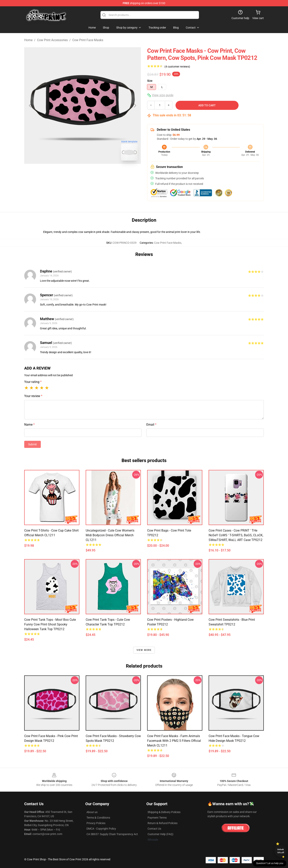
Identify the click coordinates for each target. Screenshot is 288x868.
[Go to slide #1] (72, 172)
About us (92, 812)
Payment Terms (157, 818)
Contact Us (154, 829)
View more (144, 650)
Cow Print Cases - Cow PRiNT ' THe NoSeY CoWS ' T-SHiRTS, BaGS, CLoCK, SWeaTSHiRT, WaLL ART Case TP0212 (236, 535)
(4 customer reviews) (177, 67)
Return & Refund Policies (163, 823)
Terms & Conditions (98, 818)
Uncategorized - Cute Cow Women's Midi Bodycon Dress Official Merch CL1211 (110, 535)
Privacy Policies (96, 823)
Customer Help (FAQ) (160, 834)
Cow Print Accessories (52, 40)
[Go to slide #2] (93, 172)
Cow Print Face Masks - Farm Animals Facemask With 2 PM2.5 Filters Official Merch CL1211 (174, 741)
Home (28, 40)
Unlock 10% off (281, 851)
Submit (33, 444)
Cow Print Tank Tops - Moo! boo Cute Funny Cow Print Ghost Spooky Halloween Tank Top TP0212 (50, 624)
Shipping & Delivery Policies (164, 812)
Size (150, 81)
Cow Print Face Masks (88, 40)
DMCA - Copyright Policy (101, 829)
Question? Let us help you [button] (270, 863)
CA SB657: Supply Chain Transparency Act (112, 834)
